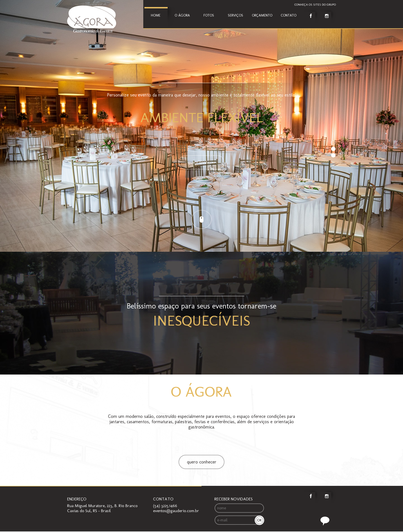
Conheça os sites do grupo (315, 5)
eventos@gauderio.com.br (176, 511)
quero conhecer (202, 462)
